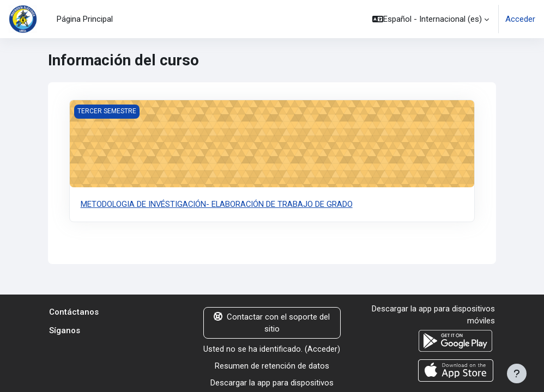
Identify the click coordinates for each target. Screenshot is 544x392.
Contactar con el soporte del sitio (272, 323)
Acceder (520, 19)
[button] (431, 19)
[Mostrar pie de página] (517, 373)
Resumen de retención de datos (272, 366)
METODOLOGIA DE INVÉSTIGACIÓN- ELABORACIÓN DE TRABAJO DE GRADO (217, 204)
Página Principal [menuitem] (85, 19)
